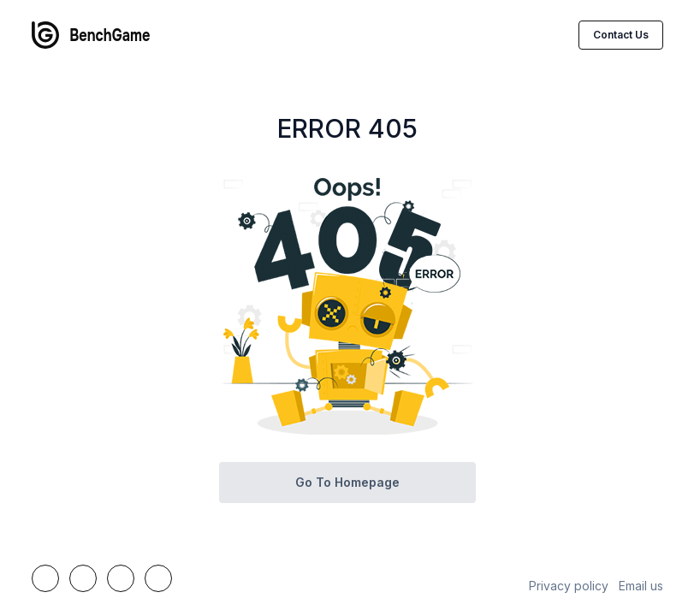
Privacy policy (569, 586)
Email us (641, 586)
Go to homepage (347, 482)
